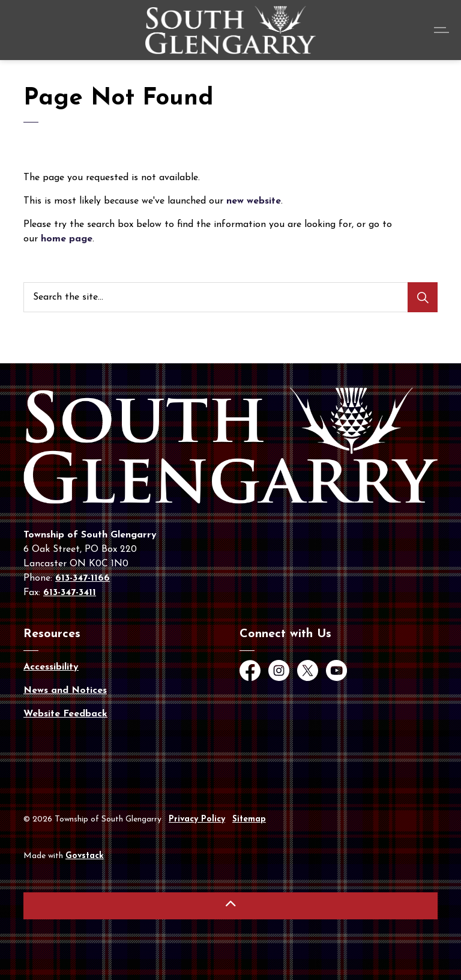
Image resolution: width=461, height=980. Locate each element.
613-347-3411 (70, 593)
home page (67, 239)
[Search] (423, 297)
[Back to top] (230, 906)
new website (254, 201)
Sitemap (249, 819)
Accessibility (51, 667)
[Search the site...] (230, 297)
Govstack (85, 856)
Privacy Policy (197, 819)
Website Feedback (65, 714)
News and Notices (65, 691)
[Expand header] (443, 30)
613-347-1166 (83, 578)
